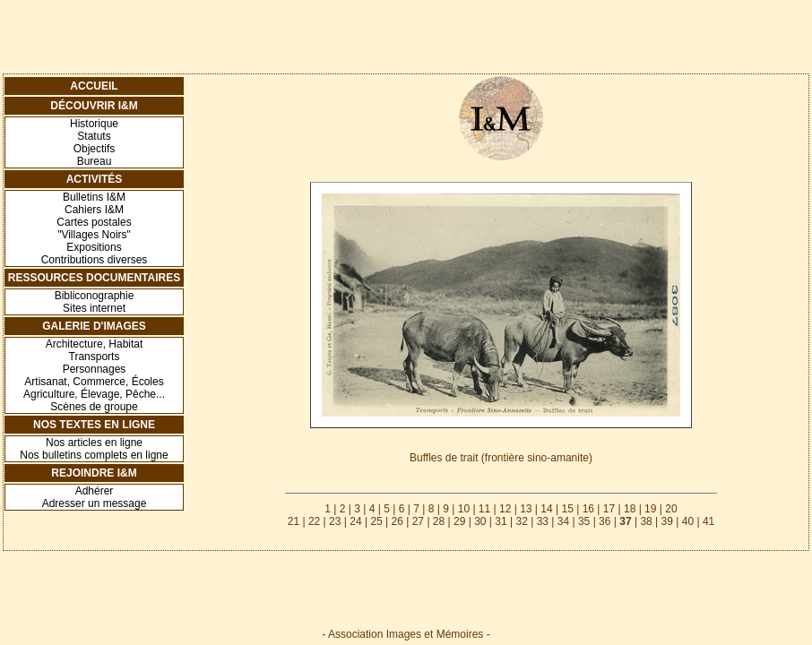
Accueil (94, 86)
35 (584, 521)
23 (335, 521)
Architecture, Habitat (95, 344)
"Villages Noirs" (94, 235)
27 (418, 521)
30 (480, 521)
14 (546, 509)
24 (355, 521)
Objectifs (95, 149)
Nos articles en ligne (94, 443)
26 (397, 521)
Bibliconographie (95, 296)
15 (567, 509)
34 (563, 521)
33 (543, 521)
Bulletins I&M (94, 197)
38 (646, 521)
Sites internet (94, 308)
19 (650, 509)
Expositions (94, 247)
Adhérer (95, 491)
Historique (94, 124)
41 (708, 521)
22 (314, 521)
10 (464, 509)
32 (521, 521)
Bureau (95, 161)
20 (671, 509)
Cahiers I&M (94, 210)
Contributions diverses (95, 260)
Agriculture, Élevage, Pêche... (94, 394)
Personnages (95, 369)
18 (630, 509)
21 (294, 521)
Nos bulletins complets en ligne (94, 455)
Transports (95, 357)
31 (501, 521)
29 (459, 521)
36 (605, 521)
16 (588, 509)
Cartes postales (94, 222)
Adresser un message (95, 503)
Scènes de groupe (94, 407)
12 (505, 509)
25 (376, 521)
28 (439, 521)
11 (484, 509)
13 (526, 509)
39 (667, 521)
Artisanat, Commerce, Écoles (94, 382)
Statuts (94, 136)
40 (688, 521)
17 (609, 509)
